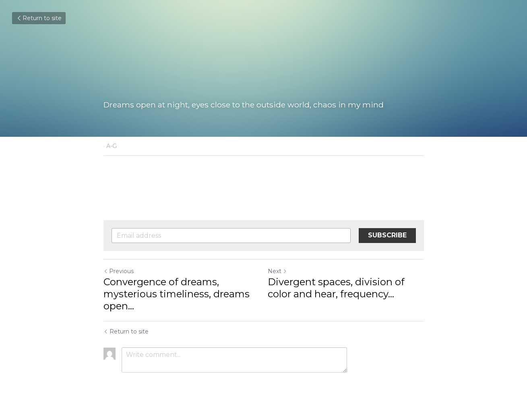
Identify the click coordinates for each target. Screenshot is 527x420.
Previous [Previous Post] (119, 271)
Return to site (39, 18)
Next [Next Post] (277, 271)
